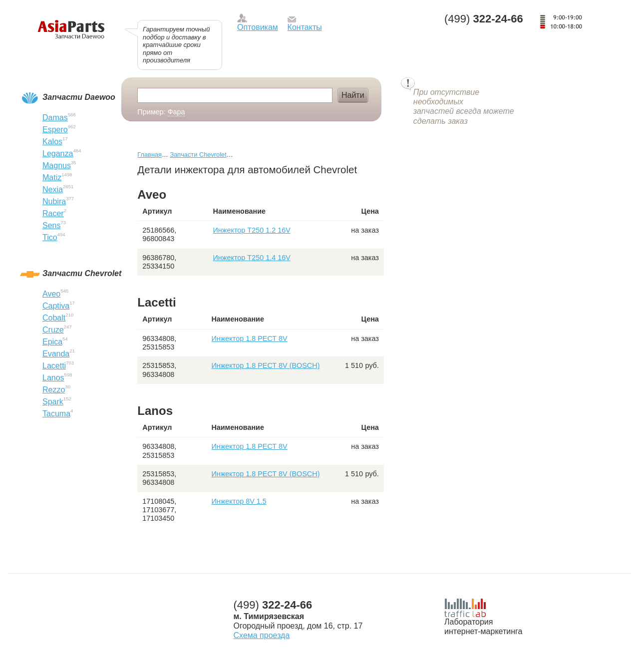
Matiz (52, 177)
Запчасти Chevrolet (198, 155)
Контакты (305, 27)
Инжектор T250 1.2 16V (252, 230)
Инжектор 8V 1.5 (239, 501)
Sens (51, 225)
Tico (50, 237)
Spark (53, 402)
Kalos (52, 142)
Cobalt (54, 318)
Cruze (53, 330)
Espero (55, 130)
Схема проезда (262, 635)
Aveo (51, 294)
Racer (53, 213)
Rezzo (54, 390)
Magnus (57, 166)
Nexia (53, 189)
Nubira (54, 201)
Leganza (58, 154)
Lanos (53, 378)
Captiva (56, 306)
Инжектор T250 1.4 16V (252, 258)
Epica (52, 342)
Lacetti (54, 366)
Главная (150, 155)
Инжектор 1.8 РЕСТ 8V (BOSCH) (265, 365)
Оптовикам (258, 27)
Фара (176, 112)
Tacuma (56, 414)
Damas (55, 118)
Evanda (56, 354)
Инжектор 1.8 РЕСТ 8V (249, 338)
